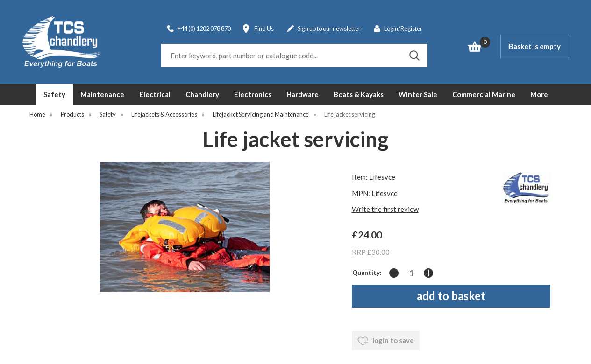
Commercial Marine (484, 94)
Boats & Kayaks (359, 94)
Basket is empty (535, 46)
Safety (54, 94)
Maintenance (102, 94)
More (539, 94)
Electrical (155, 94)
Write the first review (385, 209)
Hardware (303, 94)
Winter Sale (418, 94)
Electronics (253, 94)
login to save (386, 341)
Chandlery (202, 94)
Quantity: (367, 273)
